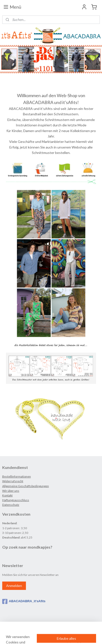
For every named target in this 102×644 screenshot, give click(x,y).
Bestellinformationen (17, 476)
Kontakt (7, 495)
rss (51, 627)
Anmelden (14, 586)
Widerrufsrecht (13, 481)
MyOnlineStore (51, 635)
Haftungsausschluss (16, 500)
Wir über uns (11, 491)
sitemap (42, 627)
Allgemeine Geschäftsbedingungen (26, 486)
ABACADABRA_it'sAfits (24, 601)
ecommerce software (68, 627)
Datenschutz (11, 505)
